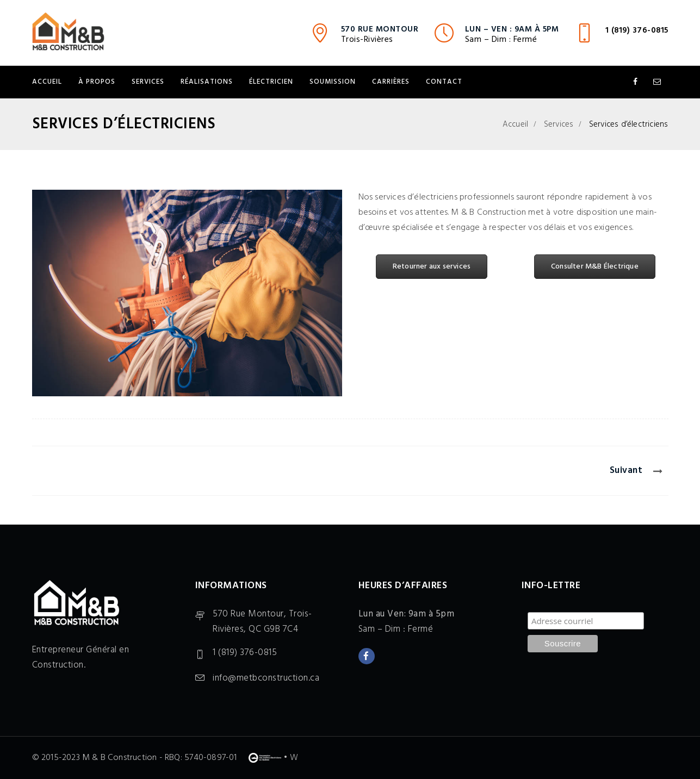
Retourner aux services (432, 267)
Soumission (333, 82)
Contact (444, 82)
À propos (97, 82)
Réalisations (207, 82)
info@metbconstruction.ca (266, 678)
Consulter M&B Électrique (595, 267)
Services (148, 82)
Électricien (271, 82)
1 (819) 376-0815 (637, 30)
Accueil (47, 82)
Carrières (391, 82)
